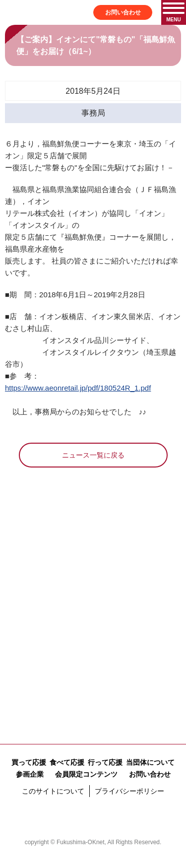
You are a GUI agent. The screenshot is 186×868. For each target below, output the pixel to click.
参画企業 (30, 774)
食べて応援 (67, 762)
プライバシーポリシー (129, 791)
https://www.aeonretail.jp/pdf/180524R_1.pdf (78, 388)
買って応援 (29, 762)
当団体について (150, 762)
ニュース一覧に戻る (93, 455)
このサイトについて (53, 791)
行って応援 (105, 762)
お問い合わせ (123, 12)
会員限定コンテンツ (86, 774)
